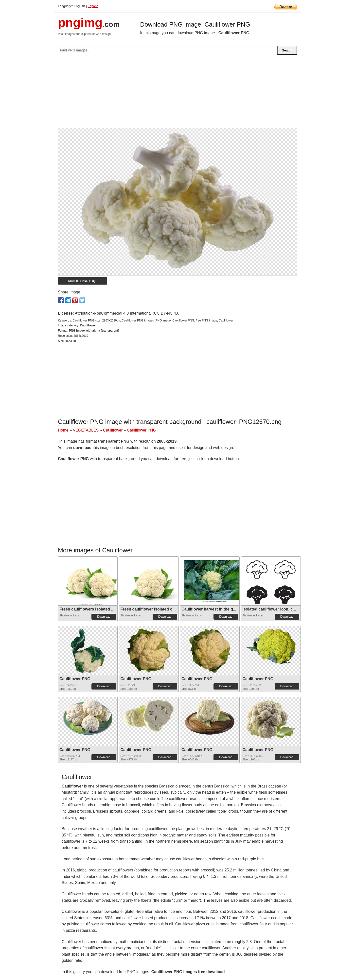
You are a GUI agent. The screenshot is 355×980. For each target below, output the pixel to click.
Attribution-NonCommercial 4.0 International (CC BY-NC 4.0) (128, 313)
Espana (93, 6)
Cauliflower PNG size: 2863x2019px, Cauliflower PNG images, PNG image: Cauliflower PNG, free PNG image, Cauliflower (153, 321)
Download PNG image (83, 281)
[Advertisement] (177, 93)
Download (104, 617)
